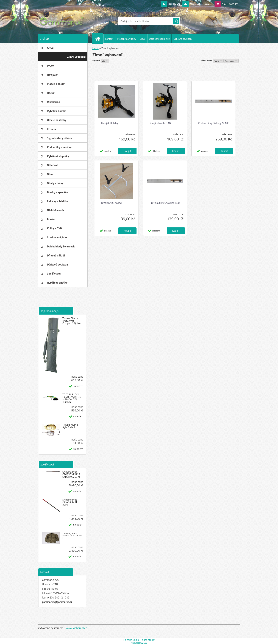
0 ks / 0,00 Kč (230, 4)
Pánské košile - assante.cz (139, 640)
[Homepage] (99, 39)
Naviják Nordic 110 (160, 123)
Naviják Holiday (110, 123)
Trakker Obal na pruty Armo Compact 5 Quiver (72, 321)
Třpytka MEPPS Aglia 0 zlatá (70, 426)
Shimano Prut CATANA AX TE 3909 (70, 502)
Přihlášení (174, 4)
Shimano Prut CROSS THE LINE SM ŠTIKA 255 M (71, 474)
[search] (176, 21)
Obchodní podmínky (159, 39)
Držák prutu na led (111, 203)
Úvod (95, 48)
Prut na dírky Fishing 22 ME (213, 123)
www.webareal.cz (76, 628)
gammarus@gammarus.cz (57, 602)
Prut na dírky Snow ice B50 (165, 203)
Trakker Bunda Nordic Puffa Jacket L (72, 535)
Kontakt (109, 39)
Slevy (143, 39)
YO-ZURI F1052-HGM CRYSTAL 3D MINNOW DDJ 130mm (72, 398)
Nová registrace (199, 4)
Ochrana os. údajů (183, 39)
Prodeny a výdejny (127, 39)
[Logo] (62, 21)
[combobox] (218, 61)
